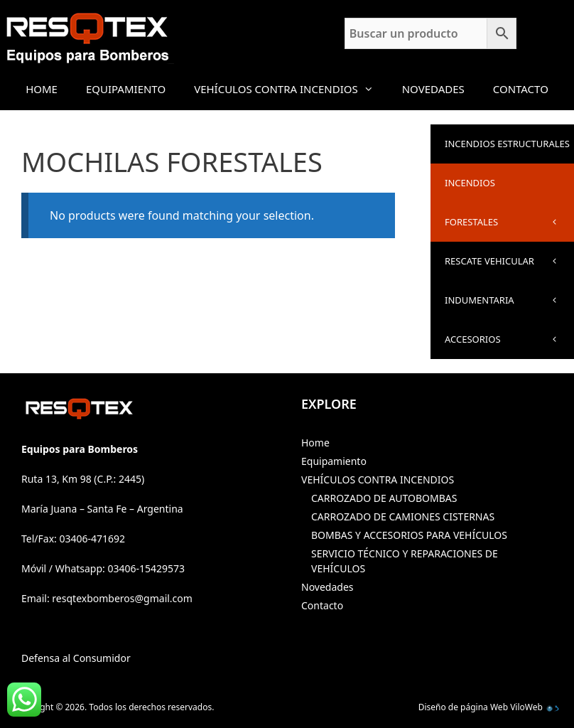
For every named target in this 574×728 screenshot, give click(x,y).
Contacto (521, 89)
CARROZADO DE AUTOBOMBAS (384, 498)
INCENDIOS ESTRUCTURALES (509, 150)
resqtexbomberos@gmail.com (122, 598)
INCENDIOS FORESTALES (509, 209)
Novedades (433, 89)
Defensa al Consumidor (76, 658)
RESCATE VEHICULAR (509, 261)
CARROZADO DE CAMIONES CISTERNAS (403, 516)
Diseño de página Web (463, 707)
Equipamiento (126, 89)
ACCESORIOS (509, 339)
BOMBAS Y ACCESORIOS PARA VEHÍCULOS (409, 535)
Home (42, 89)
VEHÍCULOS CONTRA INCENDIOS (291, 89)
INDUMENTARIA (509, 300)
